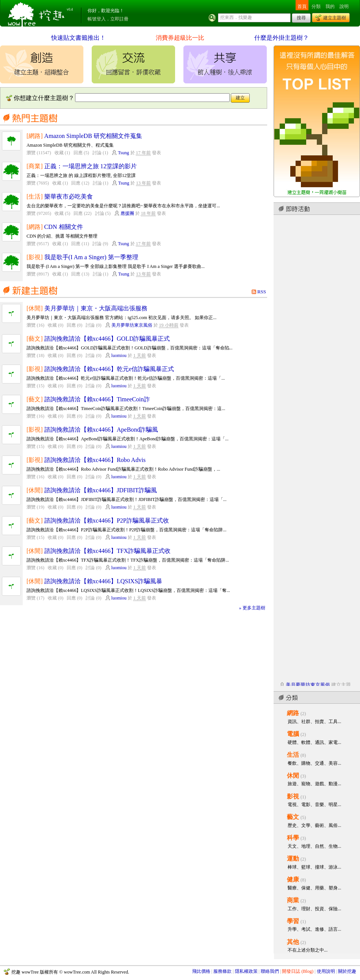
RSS (262, 292)
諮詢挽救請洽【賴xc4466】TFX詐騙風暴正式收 (108, 551)
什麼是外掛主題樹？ (282, 38)
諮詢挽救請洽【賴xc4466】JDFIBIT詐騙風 (101, 490)
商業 (293, 900)
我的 (330, 6)
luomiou (119, 355)
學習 (293, 921)
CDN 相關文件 (64, 227)
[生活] (35, 196)
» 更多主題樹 (252, 608)
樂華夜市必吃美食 (69, 196)
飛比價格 (201, 971)
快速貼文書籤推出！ (78, 38)
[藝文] (35, 339)
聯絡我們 (270, 971)
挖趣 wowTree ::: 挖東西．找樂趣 (37, 13)
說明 (344, 6)
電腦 (293, 734)
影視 (293, 796)
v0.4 (70, 9)
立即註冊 (119, 19)
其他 (293, 942)
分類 (316, 6)
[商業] (35, 166)
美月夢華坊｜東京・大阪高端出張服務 (96, 308)
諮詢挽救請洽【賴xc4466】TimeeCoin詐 (97, 399)
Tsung (123, 153)
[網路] (35, 136)
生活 (293, 755)
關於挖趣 (347, 971)
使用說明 (326, 971)
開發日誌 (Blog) (298, 971)
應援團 (127, 213)
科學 (293, 838)
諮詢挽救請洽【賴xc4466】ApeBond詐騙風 (101, 430)
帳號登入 (97, 19)
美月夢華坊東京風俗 (132, 325)
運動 (293, 859)
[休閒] (35, 308)
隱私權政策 (246, 971)
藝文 (293, 817)
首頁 (302, 6)
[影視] (35, 257)
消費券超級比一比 (180, 38)
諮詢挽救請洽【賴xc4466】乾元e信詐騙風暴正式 (109, 369)
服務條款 (222, 971)
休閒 (293, 776)
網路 (293, 713)
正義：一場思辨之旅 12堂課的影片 (91, 166)
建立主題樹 (335, 18)
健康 (293, 879)
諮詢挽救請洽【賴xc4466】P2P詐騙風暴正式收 (107, 521)
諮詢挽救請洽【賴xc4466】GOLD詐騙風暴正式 (107, 339)
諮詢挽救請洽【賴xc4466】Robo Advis (95, 460)
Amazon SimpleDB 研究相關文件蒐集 (93, 136)
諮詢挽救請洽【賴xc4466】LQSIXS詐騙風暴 (103, 581)
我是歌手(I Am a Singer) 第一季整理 (91, 257)
